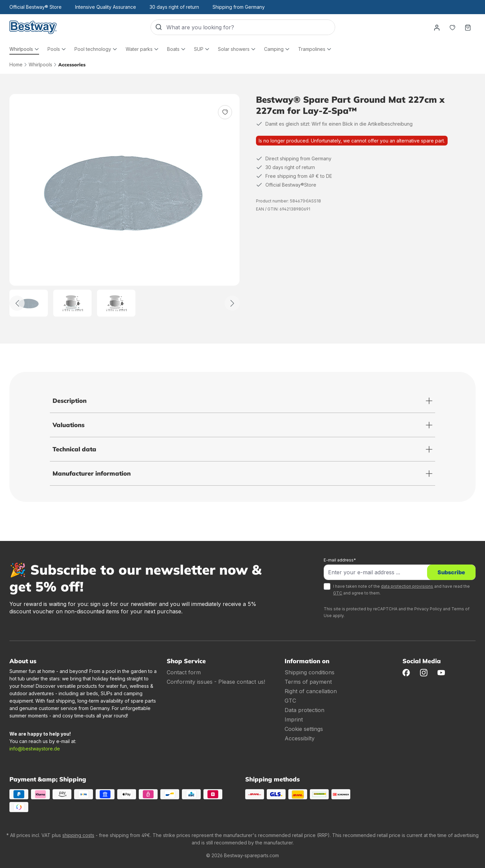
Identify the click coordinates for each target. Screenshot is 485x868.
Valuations (69, 425)
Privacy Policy (428, 609)
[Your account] (437, 27)
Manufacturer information (92, 473)
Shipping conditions (310, 672)
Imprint (294, 719)
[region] (125, 205)
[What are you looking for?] (251, 27)
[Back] (17, 303)
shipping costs (78, 835)
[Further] (232, 303)
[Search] (159, 27)
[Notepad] (452, 27)
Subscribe (451, 572)
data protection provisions (407, 586)
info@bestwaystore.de (35, 749)
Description (70, 401)
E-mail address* (340, 560)
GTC (338, 593)
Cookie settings (304, 729)
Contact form (184, 672)
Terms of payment (308, 682)
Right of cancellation (311, 691)
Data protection (304, 710)
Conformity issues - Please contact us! (216, 682)
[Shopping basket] (468, 27)
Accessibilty (300, 738)
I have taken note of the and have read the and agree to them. (401, 590)
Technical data (74, 449)
